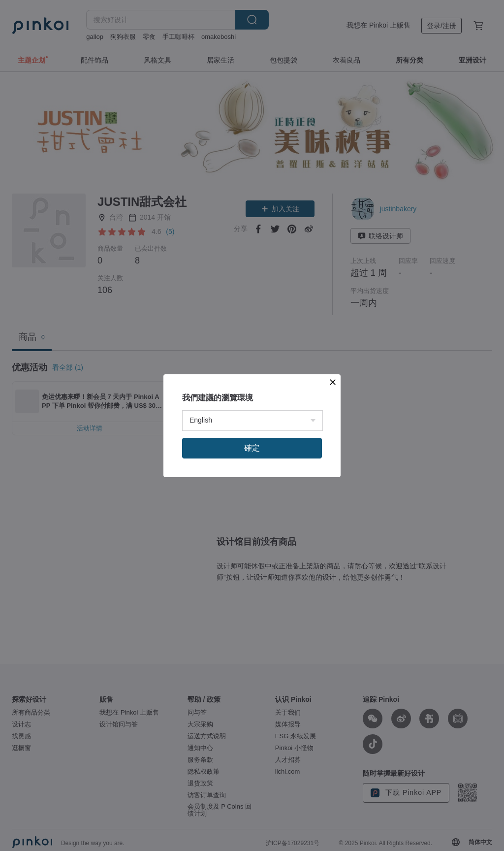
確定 (252, 448)
